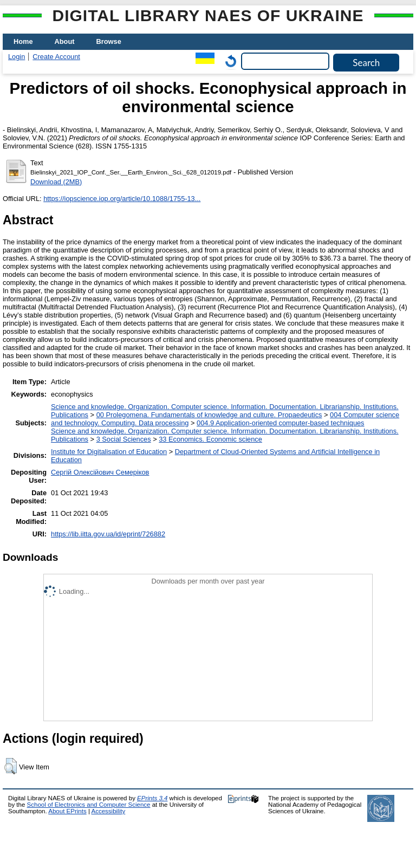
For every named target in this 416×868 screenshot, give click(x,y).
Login (17, 57)
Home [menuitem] (23, 41)
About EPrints (67, 811)
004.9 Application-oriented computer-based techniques (280, 423)
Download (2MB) (56, 182)
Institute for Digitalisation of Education (109, 452)
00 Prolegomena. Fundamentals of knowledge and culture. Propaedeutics (209, 415)
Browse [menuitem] (109, 41)
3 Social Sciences (124, 439)
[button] (11, 766)
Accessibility (108, 811)
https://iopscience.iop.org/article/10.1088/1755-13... (122, 199)
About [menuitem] (65, 41)
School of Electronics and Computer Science (89, 805)
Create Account (56, 57)
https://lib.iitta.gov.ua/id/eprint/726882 (108, 534)
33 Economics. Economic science (210, 439)
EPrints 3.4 (152, 798)
